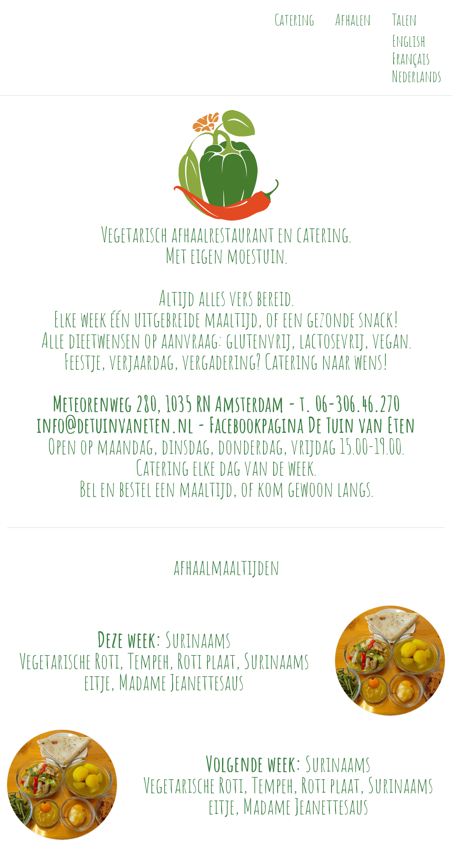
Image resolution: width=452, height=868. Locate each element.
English (409, 41)
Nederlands (417, 76)
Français (411, 58)
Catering (294, 19)
